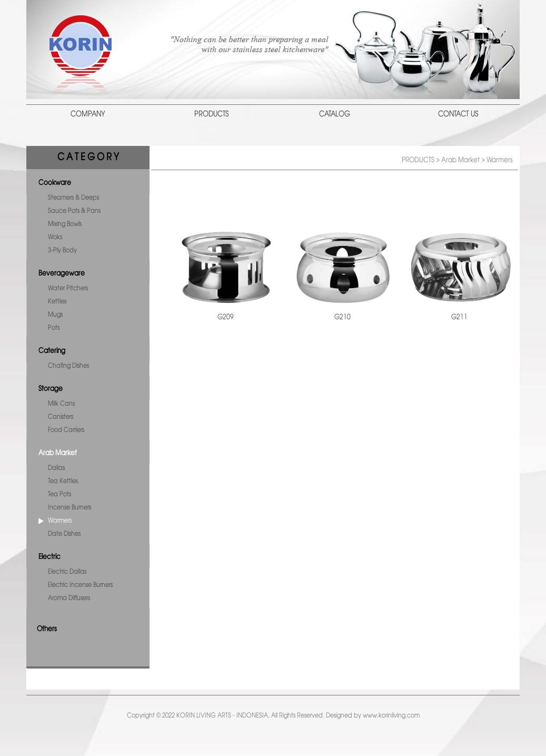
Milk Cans (61, 404)
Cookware (55, 183)
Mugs (55, 315)
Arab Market (58, 453)
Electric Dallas (67, 572)
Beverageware (62, 273)
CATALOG (335, 114)
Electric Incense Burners (80, 585)
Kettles (57, 302)
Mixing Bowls (65, 224)
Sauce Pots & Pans (74, 211)
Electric (49, 557)
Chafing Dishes (68, 366)
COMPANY (88, 114)
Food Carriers (66, 430)
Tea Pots (59, 494)
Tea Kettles (63, 481)
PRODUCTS (211, 114)
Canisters (61, 417)
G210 (343, 317)
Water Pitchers (68, 288)
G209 (226, 317)
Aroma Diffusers (69, 598)
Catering (52, 351)
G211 (459, 317)
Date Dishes (64, 534)
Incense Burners (70, 508)
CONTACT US (458, 114)
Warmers (60, 521)
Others (47, 629)
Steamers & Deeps (73, 198)
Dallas (56, 468)
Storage (51, 389)
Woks (55, 237)
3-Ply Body (62, 251)
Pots (54, 328)
